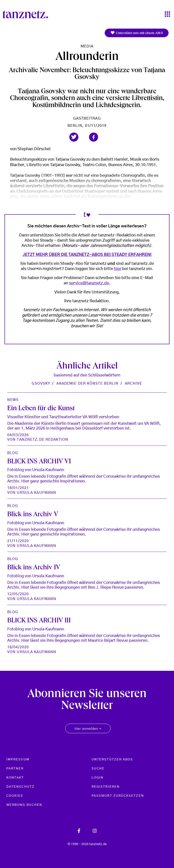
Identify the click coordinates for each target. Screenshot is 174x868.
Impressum (18, 760)
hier (118, 269)
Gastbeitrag (87, 118)
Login (97, 778)
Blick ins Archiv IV (34, 568)
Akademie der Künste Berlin (87, 384)
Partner (15, 769)
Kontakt (15, 778)
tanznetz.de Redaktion (42, 440)
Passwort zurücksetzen (118, 796)
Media (87, 46)
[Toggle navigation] (167, 14)
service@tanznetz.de (89, 283)
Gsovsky (41, 384)
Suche (98, 769)
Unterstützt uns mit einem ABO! (137, 33)
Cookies (15, 796)
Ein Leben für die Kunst (41, 409)
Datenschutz (20, 787)
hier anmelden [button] (88, 729)
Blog (13, 453)
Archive (134, 384)
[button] (74, 137)
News (13, 400)
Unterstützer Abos (112, 760)
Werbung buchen (24, 805)
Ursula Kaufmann (36, 493)
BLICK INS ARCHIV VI (39, 462)
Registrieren (106, 787)
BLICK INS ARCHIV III (39, 621)
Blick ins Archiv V (33, 515)
